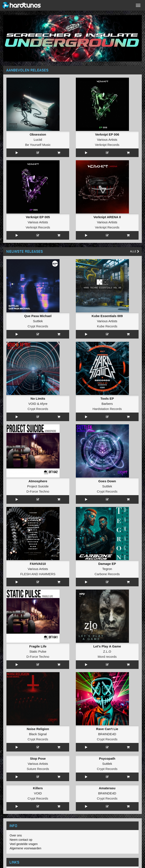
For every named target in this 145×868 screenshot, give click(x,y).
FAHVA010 (38, 564)
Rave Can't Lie (107, 729)
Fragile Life (38, 646)
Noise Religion (38, 729)
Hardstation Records (107, 409)
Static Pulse (38, 651)
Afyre (44, 404)
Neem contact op (21, 840)
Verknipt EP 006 (107, 134)
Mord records (107, 657)
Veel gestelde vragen (24, 844)
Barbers (107, 404)
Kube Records (107, 326)
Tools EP (107, 398)
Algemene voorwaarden (25, 848)
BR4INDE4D (107, 734)
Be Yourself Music (38, 145)
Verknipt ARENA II (107, 217)
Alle (135, 251)
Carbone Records (107, 574)
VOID (32, 404)
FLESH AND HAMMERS (38, 574)
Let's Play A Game (107, 646)
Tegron (107, 569)
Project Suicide (38, 486)
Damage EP (107, 564)
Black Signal (38, 734)
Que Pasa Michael (38, 316)
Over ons (16, 835)
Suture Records (38, 769)
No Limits (38, 398)
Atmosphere (38, 481)
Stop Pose (38, 758)
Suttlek (38, 321)
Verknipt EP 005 (38, 217)
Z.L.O (107, 651)
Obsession (38, 134)
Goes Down (107, 481)
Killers (38, 788)
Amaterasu (107, 788)
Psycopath (107, 758)
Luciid (38, 140)
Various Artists (107, 140)
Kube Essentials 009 (107, 316)
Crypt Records (38, 326)
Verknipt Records (107, 145)
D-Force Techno (38, 491)
